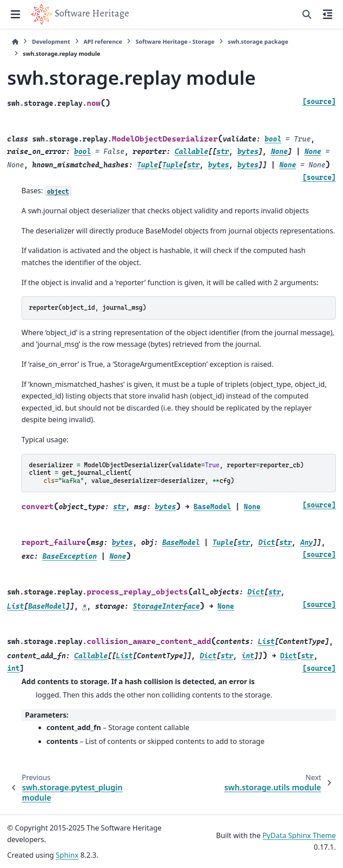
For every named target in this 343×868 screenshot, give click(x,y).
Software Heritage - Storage (175, 42)
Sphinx (67, 855)
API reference (103, 42)
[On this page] (328, 14)
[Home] (15, 42)
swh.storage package (258, 42)
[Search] (307, 14)
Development (51, 42)
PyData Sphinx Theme (299, 835)
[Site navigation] (15, 14)
